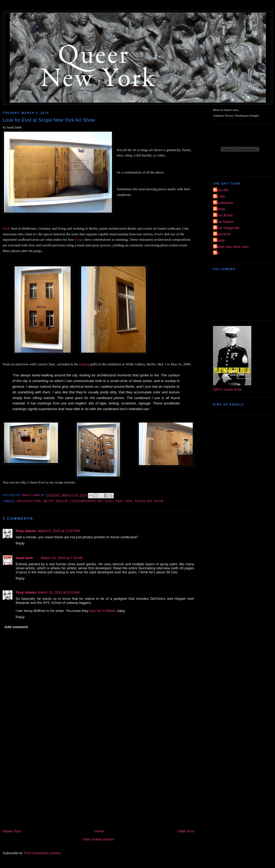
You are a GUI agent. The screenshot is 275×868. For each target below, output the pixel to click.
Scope (79, 239)
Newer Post (12, 831)
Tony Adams (26, 531)
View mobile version (98, 839)
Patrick (220, 209)
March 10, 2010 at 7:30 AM (62, 558)
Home (99, 831)
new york (124, 501)
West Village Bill (227, 228)
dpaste (220, 240)
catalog (84, 364)
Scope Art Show (149, 501)
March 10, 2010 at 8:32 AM (59, 592)
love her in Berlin (102, 611)
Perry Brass (224, 215)
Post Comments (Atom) (42, 853)
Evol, (6, 228)
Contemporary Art (87, 501)
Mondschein (224, 203)
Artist (49, 501)
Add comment (16, 627)
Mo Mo (220, 197)
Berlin (62, 501)
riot (217, 253)
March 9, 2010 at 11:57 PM (59, 531)
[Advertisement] (98, 788)
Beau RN (221, 190)
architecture (29, 501)
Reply (20, 543)
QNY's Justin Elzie (227, 389)
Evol (109, 501)
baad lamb (24, 558)
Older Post (186, 831)
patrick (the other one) (231, 247)
